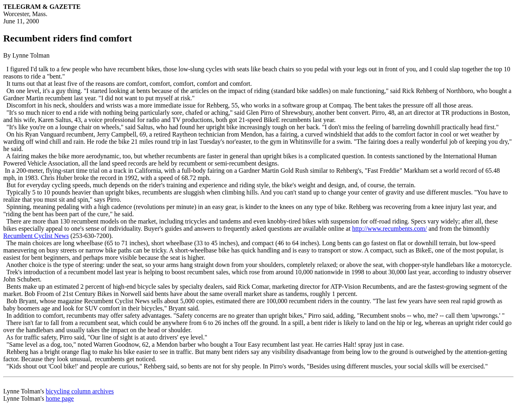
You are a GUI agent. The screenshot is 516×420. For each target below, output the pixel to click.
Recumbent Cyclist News (36, 236)
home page (60, 398)
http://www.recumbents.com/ (389, 229)
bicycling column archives (80, 391)
